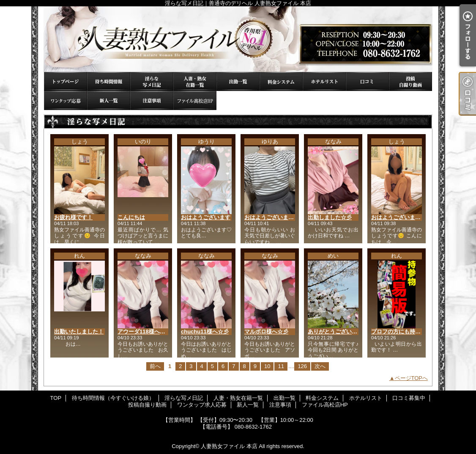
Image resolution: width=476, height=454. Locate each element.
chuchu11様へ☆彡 (205, 332)
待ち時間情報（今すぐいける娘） (109, 81)
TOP (66, 81)
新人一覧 (109, 100)
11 (281, 366)
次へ (320, 366)
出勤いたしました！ (79, 332)
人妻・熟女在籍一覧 (195, 81)
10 (267, 366)
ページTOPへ (412, 378)
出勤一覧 (238, 81)
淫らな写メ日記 (152, 81)
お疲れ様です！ (73, 217)
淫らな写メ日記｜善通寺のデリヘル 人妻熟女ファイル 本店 (238, 39)
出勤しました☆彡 (330, 217)
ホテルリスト (324, 81)
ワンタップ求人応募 (66, 100)
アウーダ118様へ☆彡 (144, 332)
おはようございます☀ (399, 217)
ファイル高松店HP (195, 100)
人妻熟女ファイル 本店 (229, 446)
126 (302, 366)
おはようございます (206, 217)
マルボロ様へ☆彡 (266, 332)
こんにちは (131, 217)
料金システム (281, 81)
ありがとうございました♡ (341, 332)
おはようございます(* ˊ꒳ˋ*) (278, 217)
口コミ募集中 (367, 81)
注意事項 (152, 100)
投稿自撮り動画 (410, 81)
